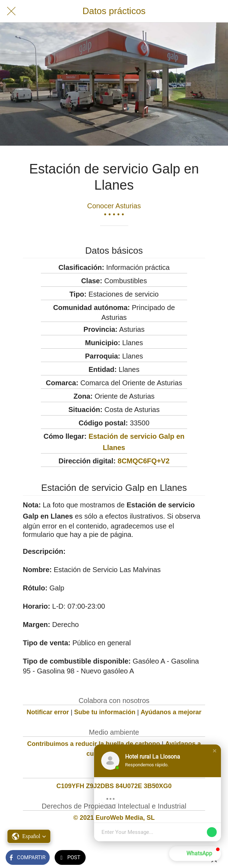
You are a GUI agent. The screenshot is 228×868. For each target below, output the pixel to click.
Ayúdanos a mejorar (171, 712)
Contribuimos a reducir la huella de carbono (94, 744)
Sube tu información (105, 712)
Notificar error (48, 712)
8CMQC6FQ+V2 (144, 461)
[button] (215, 751)
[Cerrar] (11, 11)
